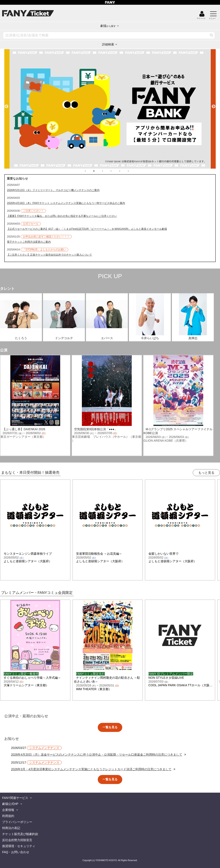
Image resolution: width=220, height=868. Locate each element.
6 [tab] (133, 171)
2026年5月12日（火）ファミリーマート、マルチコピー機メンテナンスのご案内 (53, 190)
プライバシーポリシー (17, 822)
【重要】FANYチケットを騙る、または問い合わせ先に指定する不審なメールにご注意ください (62, 216)
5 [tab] (124, 171)
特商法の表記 (11, 828)
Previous (6, 105)
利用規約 (8, 816)
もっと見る (206, 473)
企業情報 (8, 810)
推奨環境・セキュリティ (19, 846)
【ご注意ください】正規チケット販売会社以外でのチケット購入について (49, 255)
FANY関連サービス (15, 798)
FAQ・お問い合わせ (16, 852)
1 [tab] (90, 171)
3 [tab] (107, 171)
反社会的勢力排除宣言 (17, 840)
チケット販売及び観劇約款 (20, 834)
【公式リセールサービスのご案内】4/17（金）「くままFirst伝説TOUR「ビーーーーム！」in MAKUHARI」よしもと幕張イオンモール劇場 (87, 229)
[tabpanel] (110, 109)
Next (214, 105)
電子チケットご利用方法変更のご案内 (29, 242)
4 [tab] (115, 171)
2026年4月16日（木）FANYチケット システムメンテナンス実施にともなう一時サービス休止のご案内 (66, 203)
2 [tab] (98, 171)
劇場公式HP (10, 804)
